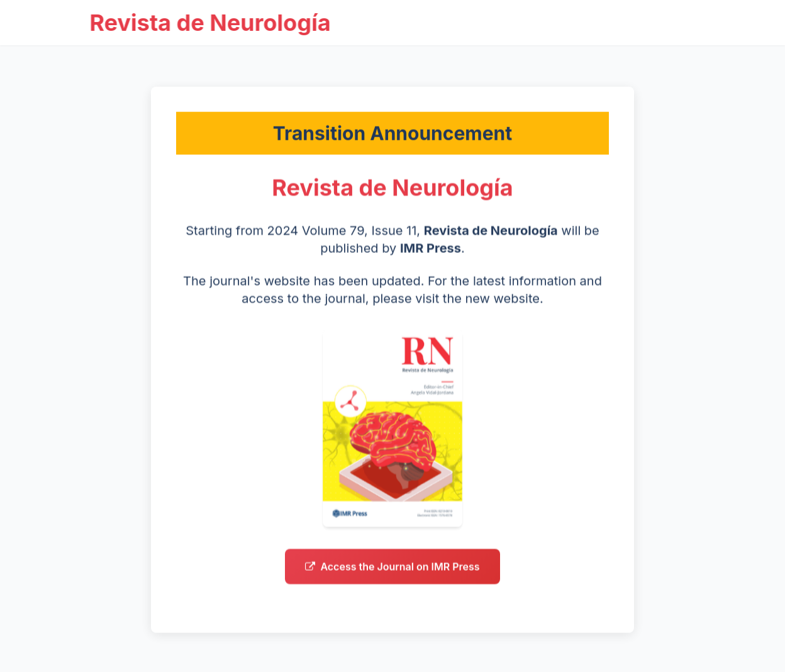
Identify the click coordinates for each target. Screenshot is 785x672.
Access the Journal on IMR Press (392, 569)
